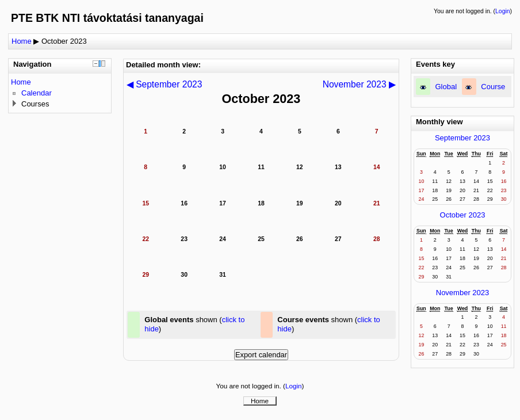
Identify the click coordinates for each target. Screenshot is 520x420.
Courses (35, 104)
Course (493, 87)
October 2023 (64, 41)
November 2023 (463, 293)
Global (446, 87)
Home (22, 41)
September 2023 (462, 138)
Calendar (37, 93)
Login (502, 11)
